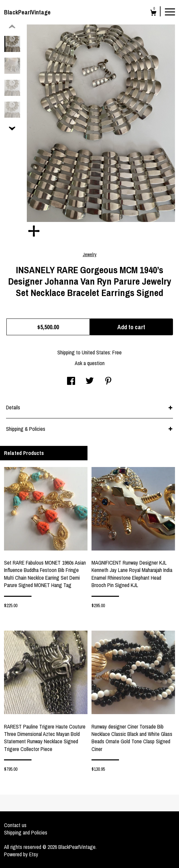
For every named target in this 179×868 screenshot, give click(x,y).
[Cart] (153, 14)
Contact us (15, 825)
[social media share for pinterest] (108, 382)
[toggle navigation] (170, 11)
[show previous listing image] (12, 27)
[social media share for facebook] (71, 382)
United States (96, 352)
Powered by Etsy (21, 854)
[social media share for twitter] (90, 382)
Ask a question (90, 363)
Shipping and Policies (26, 832)
